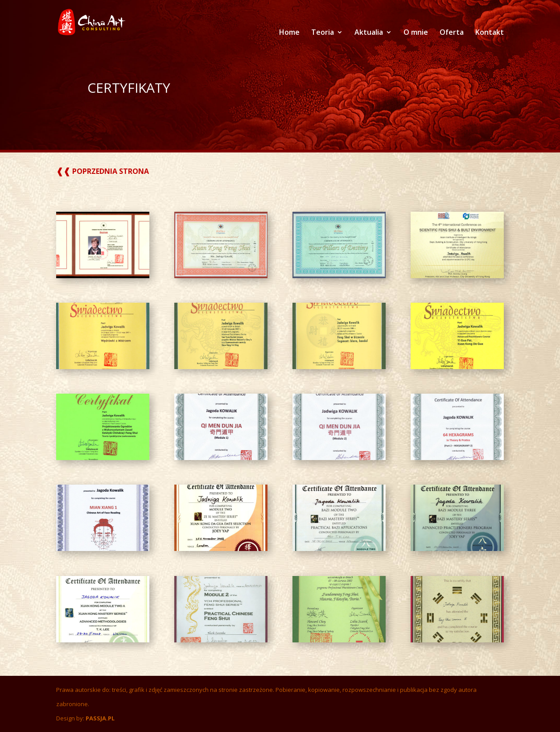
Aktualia (369, 33)
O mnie (416, 33)
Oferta (452, 33)
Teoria (323, 33)
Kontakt (490, 33)
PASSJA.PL (100, 718)
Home (289, 33)
